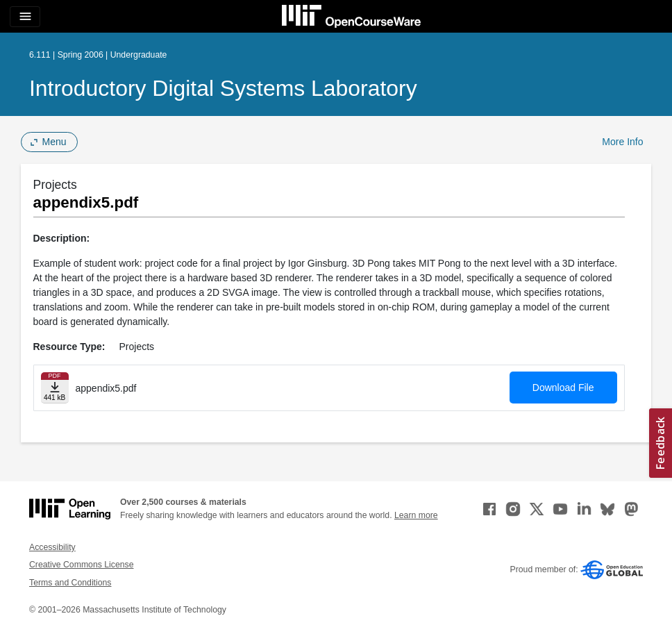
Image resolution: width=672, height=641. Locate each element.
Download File (563, 388)
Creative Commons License (81, 565)
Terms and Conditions (70, 583)
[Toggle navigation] (25, 17)
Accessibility (52, 547)
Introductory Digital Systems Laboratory (223, 88)
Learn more (416, 515)
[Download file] (55, 388)
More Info (622, 142)
